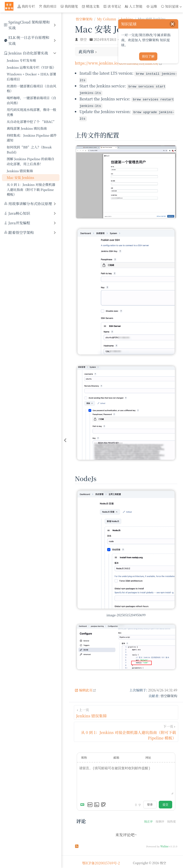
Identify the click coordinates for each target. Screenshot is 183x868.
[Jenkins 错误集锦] (126, 710)
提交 (165, 802)
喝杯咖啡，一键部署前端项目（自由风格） (31, 100)
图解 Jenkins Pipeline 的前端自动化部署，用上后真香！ (30, 161)
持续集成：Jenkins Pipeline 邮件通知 (32, 138)
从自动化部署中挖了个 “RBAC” (31, 122)
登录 (150, 802)
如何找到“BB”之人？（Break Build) (29, 150)
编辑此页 (86, 688)
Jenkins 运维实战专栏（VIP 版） (31, 67)
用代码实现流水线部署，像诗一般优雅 (31, 112)
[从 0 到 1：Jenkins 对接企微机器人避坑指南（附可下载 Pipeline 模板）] (126, 730)
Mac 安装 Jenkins (20, 177)
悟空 (83, 39)
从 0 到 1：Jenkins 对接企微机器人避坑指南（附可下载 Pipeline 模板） (31, 189)
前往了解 (148, 56)
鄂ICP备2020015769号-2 (101, 861)
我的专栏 (26, 6)
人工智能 (134, 6)
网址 (148, 755)
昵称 (84, 755)
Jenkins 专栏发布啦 (21, 60)
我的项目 (48, 6)
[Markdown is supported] (83, 802)
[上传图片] (97, 802)
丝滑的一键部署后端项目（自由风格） (31, 89)
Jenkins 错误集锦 (20, 171)
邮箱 (116, 755)
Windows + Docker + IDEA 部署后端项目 (31, 76)
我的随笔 (69, 6)
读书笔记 (112, 6)
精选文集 (91, 6)
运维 (152, 6)
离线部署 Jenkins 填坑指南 (27, 128)
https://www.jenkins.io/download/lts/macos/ (119, 63)
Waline (165, 844)
